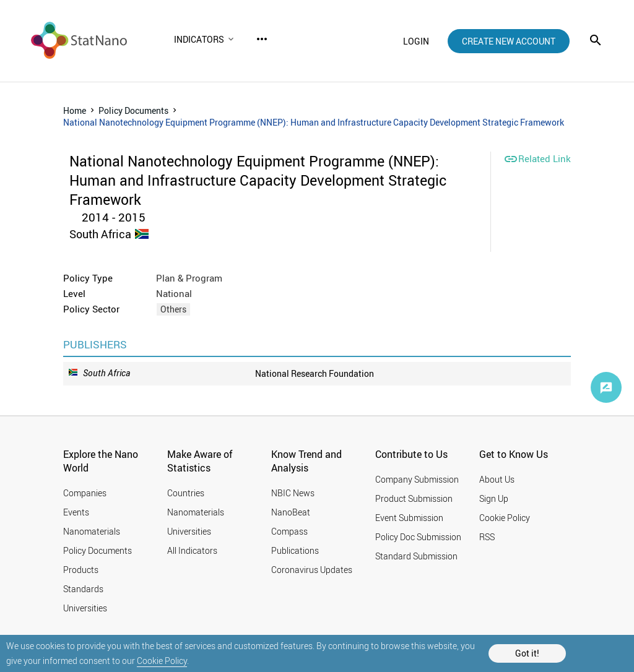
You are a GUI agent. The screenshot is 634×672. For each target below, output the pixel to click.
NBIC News (293, 493)
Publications (295, 550)
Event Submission (409, 518)
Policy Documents (133, 110)
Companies (85, 493)
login (416, 41)
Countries (186, 493)
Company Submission (417, 479)
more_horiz (262, 39)
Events (76, 512)
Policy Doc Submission (418, 537)
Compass (289, 531)
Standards (83, 589)
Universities (85, 608)
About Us (497, 479)
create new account (509, 41)
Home (75, 110)
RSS (487, 537)
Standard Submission (416, 556)
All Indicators (192, 550)
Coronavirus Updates (312, 570)
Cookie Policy (162, 661)
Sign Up (494, 498)
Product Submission (414, 498)
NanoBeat (291, 512)
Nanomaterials (92, 531)
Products (81, 570)
